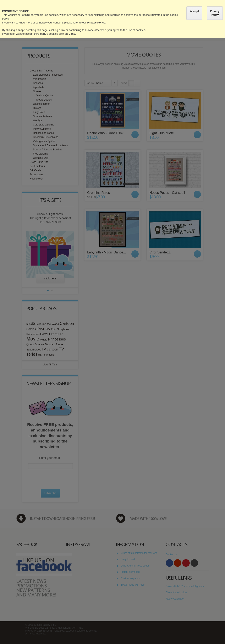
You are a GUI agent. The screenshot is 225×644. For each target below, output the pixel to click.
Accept (194, 11)
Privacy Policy (215, 13)
